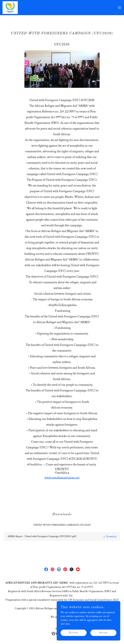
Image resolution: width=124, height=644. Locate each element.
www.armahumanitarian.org (62, 477)
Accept (103, 633)
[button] (120, 8)
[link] (10, 8)
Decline (74, 633)
